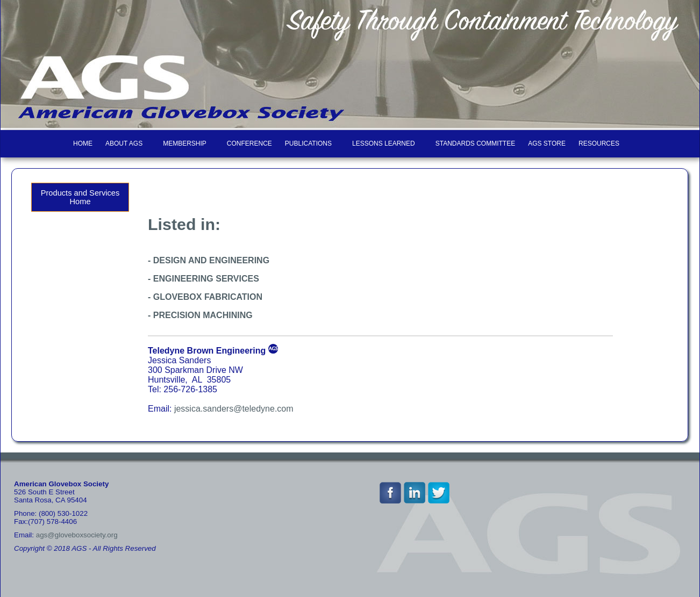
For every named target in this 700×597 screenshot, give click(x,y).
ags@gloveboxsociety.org (77, 535)
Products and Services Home (80, 197)
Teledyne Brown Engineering (207, 351)
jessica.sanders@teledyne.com (234, 409)
